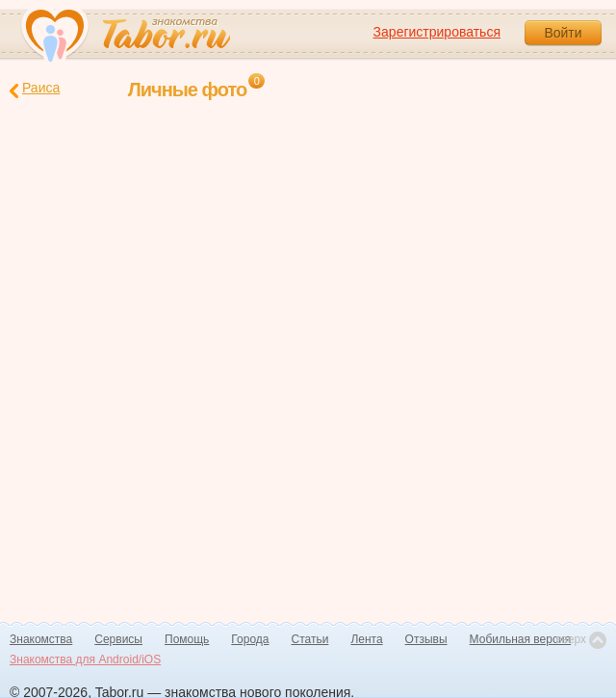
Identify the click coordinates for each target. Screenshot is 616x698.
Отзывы (426, 639)
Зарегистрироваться (437, 32)
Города (250, 639)
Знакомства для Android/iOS (85, 659)
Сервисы (118, 639)
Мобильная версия (521, 639)
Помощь (187, 639)
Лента (366, 639)
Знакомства (41, 639)
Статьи (310, 639)
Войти (563, 33)
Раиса (35, 89)
